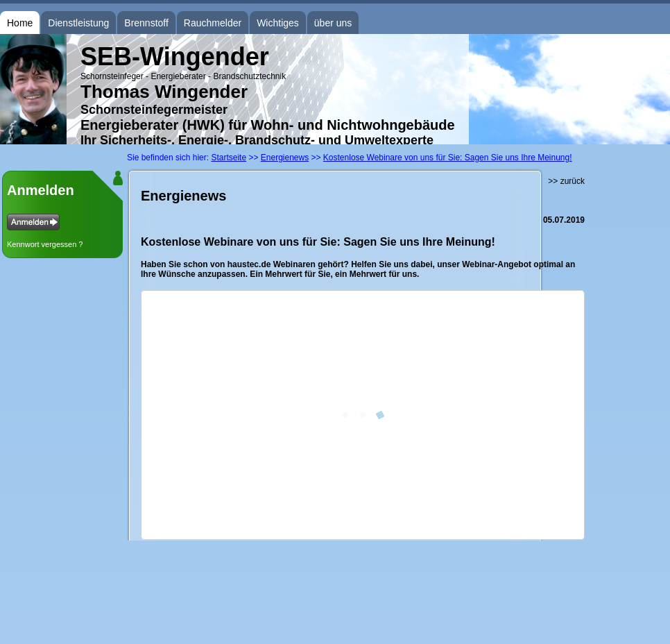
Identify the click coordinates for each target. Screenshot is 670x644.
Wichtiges (278, 23)
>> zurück (566, 181)
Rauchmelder (213, 23)
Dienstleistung (78, 23)
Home (20, 23)
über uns (333, 23)
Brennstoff (146, 23)
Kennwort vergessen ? (45, 244)
